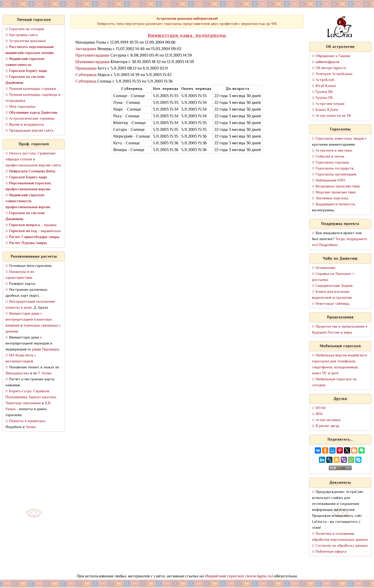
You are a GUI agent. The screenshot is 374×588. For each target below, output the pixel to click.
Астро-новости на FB (333, 116)
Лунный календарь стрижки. (33, 89)
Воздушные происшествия (338, 187)
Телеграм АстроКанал (334, 74)
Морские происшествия (335, 192)
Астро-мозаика (328, 420)
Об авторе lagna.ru (331, 68)
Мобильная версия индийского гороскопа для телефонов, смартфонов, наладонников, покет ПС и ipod (340, 364)
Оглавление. (326, 268)
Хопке (31, 427)
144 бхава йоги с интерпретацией (21, 359)
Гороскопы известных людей (340, 139)
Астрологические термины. (32, 119)
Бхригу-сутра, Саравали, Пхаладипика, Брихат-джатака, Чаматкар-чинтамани (31, 397)
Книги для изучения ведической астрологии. (332, 295)
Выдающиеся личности (335, 204)
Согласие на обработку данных (342, 546)
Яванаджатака (17, 373)
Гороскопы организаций (336, 175)
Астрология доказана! (27, 41)
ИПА (319, 414)
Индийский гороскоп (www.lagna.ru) (239, 576)
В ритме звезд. (328, 426)
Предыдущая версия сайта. (32, 131)
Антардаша (86, 49)
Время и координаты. (27, 125)
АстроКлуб (325, 80)
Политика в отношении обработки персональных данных (340, 537)
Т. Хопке (45, 373)
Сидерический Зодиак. (335, 286)
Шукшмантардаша (92, 62)
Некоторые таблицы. (333, 304)
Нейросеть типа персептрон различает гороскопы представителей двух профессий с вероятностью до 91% (187, 21)
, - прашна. (33, 225)
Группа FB (324, 98)
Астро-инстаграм (330, 104)
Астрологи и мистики (334, 151)
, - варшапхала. (35, 231)
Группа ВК (324, 92)
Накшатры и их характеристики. (20, 275)
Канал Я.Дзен (327, 110)
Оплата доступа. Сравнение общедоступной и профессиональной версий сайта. (34, 160)
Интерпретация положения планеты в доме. (30, 305)
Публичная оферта (331, 552)
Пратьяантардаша (92, 56)
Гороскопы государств (335, 169)
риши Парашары (46, 350)
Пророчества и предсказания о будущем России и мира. (340, 330)
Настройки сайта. (24, 35)
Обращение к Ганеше (333, 56)
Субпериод (86, 75)
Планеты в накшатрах (27, 421)
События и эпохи (330, 157)
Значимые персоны (332, 198)
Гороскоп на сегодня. (27, 29)
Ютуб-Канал (326, 86)
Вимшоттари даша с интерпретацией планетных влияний (29, 320)
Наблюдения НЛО (330, 181)
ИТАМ (320, 408)
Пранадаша (86, 69)
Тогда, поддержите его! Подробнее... (339, 242)
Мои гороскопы (22, 107)
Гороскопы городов (332, 163)
